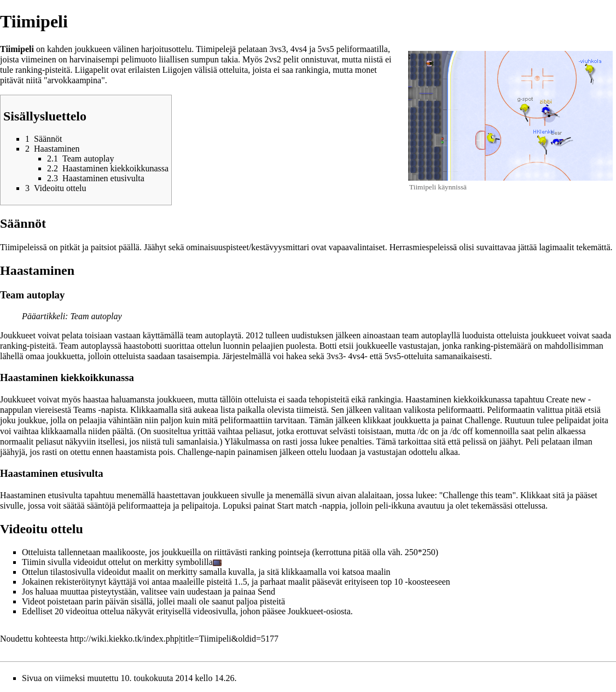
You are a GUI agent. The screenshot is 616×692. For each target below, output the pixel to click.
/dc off (461, 431)
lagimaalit (556, 247)
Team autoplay (96, 316)
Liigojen (177, 70)
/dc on (428, 431)
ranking (29, 70)
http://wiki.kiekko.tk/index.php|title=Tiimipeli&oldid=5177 (174, 639)
